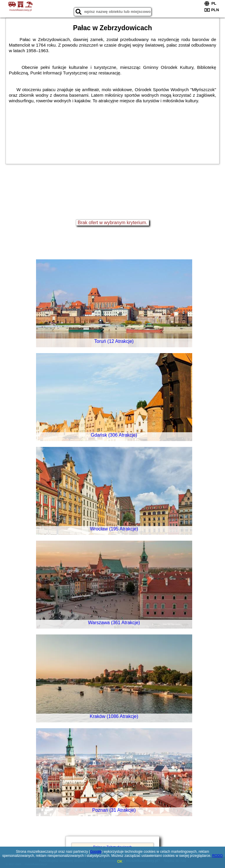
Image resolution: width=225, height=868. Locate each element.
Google (96, 852)
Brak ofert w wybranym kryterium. (112, 223)
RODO (217, 856)
